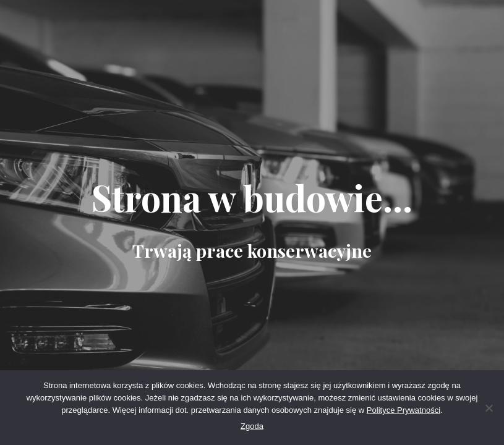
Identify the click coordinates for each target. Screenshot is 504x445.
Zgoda (252, 426)
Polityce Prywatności (404, 410)
